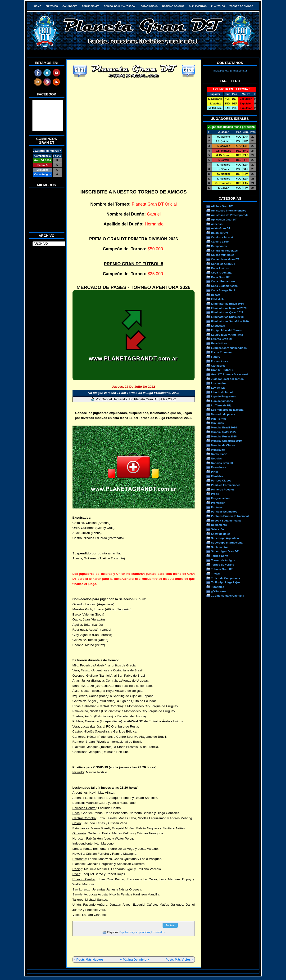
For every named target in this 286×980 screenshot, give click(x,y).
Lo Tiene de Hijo (222, 405)
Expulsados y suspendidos (135, 932)
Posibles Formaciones (226, 485)
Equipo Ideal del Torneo (227, 330)
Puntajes (52, 6)
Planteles (218, 6)
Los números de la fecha (227, 410)
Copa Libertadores (223, 281)
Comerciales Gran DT (225, 259)
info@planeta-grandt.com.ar (230, 70)
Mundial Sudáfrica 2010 (227, 441)
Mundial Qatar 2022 (224, 432)
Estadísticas (149, 6)
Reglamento (219, 525)
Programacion (220, 498)
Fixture (216, 357)
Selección (218, 529)
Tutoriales (218, 587)
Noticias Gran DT (173, 6)
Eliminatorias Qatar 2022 (227, 312)
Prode (215, 494)
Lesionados (158, 932)
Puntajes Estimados (224, 511)
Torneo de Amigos (241, 6)
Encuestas (218, 326)
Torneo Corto (220, 556)
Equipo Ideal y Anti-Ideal (120, 6)
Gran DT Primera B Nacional (230, 374)
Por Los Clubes (221, 480)
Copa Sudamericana (224, 286)
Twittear (170, 925)
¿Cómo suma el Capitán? (228, 596)
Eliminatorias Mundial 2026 (229, 308)
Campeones (219, 246)
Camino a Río (220, 241)
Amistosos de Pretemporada (230, 215)
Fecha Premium (221, 352)
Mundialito (218, 450)
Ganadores (70, 6)
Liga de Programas (224, 396)
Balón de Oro (220, 233)
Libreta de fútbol (222, 392)
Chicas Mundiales (223, 255)
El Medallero (219, 299)
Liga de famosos (222, 401)
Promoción (218, 503)
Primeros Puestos (223, 489)
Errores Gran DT (222, 339)
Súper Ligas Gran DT (225, 551)
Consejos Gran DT (223, 264)
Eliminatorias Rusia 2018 (227, 317)
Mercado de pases (223, 414)
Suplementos (198, 6)
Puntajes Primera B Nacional (230, 516)
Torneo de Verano (223, 564)
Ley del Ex (218, 388)
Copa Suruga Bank (223, 290)
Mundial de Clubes (223, 445)
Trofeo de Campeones (226, 578)
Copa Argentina (221, 272)
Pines (215, 472)
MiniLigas (218, 423)
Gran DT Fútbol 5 (222, 370)
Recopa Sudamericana (226, 520)
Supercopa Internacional (227, 542)
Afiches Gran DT (222, 206)
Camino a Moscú (222, 237)
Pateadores (219, 467)
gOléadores (219, 591)
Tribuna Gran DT (222, 569)
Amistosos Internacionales (229, 210)
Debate (216, 295)
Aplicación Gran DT (224, 219)
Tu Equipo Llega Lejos (226, 582)
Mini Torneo (219, 419)
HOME (38, 6)
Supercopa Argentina (225, 538)
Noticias (216, 458)
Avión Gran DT (221, 228)
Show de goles (221, 534)
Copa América (220, 268)
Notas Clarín (219, 454)
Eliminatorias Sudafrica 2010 (230, 321)
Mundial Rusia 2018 (224, 436)
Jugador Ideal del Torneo (227, 379)
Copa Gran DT (220, 277)
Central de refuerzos (225, 250)
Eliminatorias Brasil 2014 (227, 303)
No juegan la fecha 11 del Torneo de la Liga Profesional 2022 (134, 393)
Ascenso (217, 224)
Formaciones (91, 6)
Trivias (216, 573)
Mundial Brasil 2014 (224, 427)
